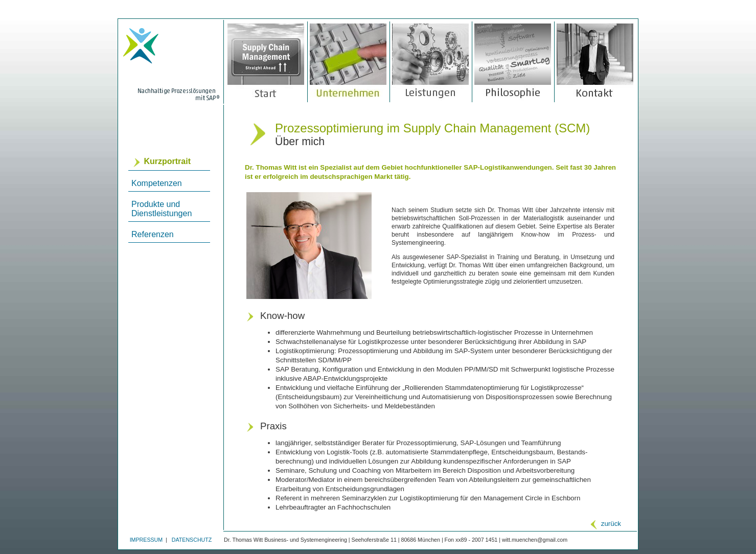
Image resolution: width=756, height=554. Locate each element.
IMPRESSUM (147, 540)
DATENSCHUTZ (192, 540)
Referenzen (153, 234)
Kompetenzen (157, 183)
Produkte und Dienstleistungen (162, 209)
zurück (605, 524)
